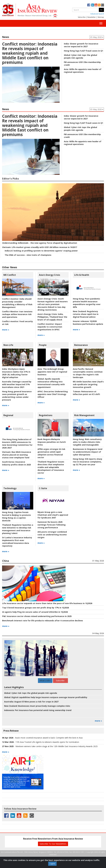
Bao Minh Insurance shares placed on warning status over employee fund (17, 455)
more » (6, 330)
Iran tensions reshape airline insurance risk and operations (17, 314)
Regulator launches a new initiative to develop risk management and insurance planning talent (18, 529)
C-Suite (43, 488)
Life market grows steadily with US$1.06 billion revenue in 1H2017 (40, 247)
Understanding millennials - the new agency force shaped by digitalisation (40, 243)
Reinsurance (81, 345)
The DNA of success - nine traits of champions (28, 255)
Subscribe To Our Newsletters (53, 844)
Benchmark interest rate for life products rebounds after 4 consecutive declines (43, 621)
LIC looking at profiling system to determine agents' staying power (41, 251)
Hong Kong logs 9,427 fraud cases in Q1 (84, 51)
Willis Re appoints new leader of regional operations (83, 71)
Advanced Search (97, 14)
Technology (10, 488)
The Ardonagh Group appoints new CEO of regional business (52, 372)
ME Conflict (10, 275)
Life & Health (82, 275)
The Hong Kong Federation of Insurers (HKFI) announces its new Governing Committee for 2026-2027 (17, 444)
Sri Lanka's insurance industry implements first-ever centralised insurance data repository (17, 542)
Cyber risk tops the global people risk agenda (80, 56)
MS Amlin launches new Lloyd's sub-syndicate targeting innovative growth (88, 384)
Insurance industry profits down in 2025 (16, 463)
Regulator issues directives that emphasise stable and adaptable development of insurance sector (51, 467)
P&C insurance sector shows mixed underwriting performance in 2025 (37, 616)
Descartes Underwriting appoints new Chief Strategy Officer (53, 394)
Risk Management (84, 415)
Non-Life (8, 345)
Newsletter (92, 17)
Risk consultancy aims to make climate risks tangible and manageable (87, 442)
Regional (8, 415)
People (43, 345)
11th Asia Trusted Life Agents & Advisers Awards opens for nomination (47, 742)
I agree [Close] (52, 864)
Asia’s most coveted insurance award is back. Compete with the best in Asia (49, 738)
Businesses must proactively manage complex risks (37, 706)
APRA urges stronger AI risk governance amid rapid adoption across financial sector (51, 453)
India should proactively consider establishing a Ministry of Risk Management (17, 303)
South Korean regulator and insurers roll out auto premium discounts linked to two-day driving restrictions (53, 304)
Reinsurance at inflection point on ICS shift (86, 393)
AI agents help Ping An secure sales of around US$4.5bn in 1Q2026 (35, 612)
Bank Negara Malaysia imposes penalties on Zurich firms (52, 442)
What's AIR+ (45, 681)
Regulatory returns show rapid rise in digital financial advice (86, 314)
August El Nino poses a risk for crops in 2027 (31, 702)
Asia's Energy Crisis (49, 275)
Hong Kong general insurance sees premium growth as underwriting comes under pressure (17, 396)
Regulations (46, 415)
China (6, 561)
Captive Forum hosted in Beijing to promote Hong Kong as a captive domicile (16, 516)
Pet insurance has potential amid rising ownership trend (38, 710)
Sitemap (101, 17)
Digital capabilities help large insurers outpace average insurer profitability (46, 697)
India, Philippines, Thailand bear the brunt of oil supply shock (52, 317)
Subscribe (82, 17)
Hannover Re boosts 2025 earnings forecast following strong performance (52, 525)
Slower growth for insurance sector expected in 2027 (81, 45)
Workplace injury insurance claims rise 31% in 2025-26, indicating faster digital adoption (16, 373)
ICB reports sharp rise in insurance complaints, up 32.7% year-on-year (88, 462)
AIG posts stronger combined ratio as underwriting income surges (52, 535)
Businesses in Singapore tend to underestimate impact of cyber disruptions (88, 452)
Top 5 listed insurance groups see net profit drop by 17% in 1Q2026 (36, 608)
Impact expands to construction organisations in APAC (50, 327)
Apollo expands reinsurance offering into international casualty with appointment (51, 383)
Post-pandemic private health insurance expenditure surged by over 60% (87, 303)
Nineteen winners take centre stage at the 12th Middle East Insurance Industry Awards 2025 (57, 746)
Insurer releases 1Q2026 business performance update (88, 323)
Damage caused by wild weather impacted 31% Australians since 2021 (17, 384)
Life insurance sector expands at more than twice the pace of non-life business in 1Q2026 (47, 603)
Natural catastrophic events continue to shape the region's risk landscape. (88, 373)
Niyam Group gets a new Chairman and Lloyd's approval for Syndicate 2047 (53, 515)
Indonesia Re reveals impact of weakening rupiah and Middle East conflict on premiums (30, 53)
